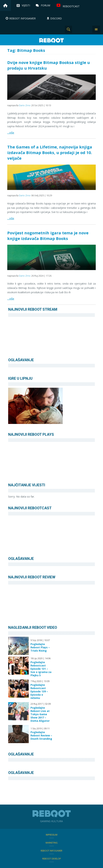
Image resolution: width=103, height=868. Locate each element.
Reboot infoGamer (51, 851)
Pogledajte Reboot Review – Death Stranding (41, 736)
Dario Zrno (25, 105)
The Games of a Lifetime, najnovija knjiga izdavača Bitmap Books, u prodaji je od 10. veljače (50, 152)
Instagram (78, 29)
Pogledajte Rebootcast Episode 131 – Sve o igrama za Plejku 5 (41, 669)
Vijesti (26, 5)
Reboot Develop (52, 859)
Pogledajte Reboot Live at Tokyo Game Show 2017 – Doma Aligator (40, 714)
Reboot (52, 40)
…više (11, 132)
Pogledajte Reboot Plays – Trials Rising (40, 647)
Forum (46, 5)
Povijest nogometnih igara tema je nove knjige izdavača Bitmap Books (48, 236)
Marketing (52, 843)
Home (5, 5)
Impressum (52, 835)
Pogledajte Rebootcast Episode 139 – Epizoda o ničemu (39, 691)
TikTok (87, 29)
